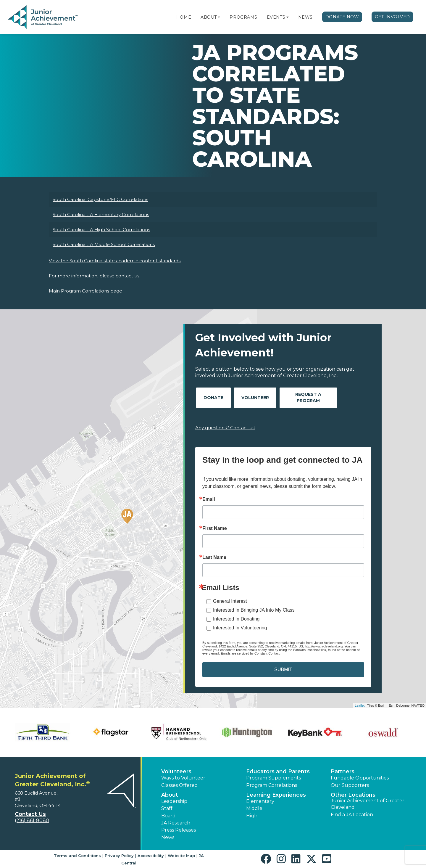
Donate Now (342, 17)
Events (276, 17)
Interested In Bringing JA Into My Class (254, 610)
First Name (215, 528)
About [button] (170, 795)
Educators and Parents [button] (278, 771)
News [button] (168, 837)
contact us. (128, 276)
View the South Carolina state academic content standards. (115, 261)
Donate (213, 398)
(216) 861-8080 (32, 820)
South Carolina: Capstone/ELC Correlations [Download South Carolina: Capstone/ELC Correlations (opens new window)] (100, 199)
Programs (243, 17)
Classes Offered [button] (180, 785)
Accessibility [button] (151, 856)
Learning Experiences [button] (276, 795)
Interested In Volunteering (240, 628)
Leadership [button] (174, 801)
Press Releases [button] (179, 830)
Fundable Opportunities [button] (360, 778)
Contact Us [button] (30, 814)
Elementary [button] (260, 801)
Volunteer (255, 398)
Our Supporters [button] (350, 785)
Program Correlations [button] (272, 785)
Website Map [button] (181, 856)
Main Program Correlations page (85, 291)
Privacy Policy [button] (119, 856)
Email (209, 499)
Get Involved (392, 17)
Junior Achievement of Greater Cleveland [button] (368, 804)
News (305, 17)
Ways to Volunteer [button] (183, 778)
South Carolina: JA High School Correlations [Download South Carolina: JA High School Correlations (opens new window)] (101, 230)
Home (184, 17)
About (209, 17)
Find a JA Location (352, 815)
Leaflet (360, 705)
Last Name (214, 557)
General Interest (230, 601)
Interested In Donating (236, 619)
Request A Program (308, 397)
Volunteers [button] (176, 771)
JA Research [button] (176, 823)
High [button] (252, 816)
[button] (219, 17)
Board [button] (168, 816)
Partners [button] (343, 771)
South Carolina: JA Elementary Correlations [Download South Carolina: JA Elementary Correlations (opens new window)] (101, 214)
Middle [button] (254, 808)
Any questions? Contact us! (225, 428)
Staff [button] (167, 808)
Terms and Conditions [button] (77, 856)
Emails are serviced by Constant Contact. (251, 653)
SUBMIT (283, 670)
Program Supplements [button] (273, 778)
